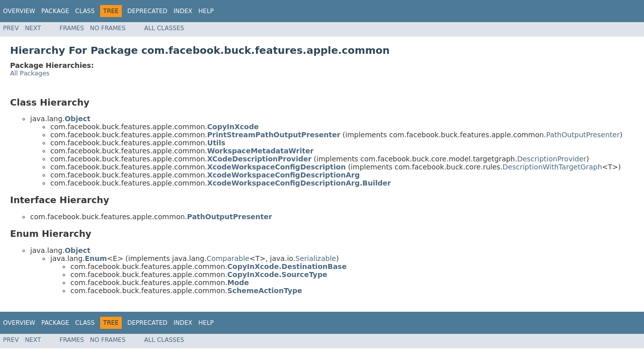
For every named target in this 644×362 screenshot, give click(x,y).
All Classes (164, 28)
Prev (11, 28)
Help (206, 11)
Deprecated (147, 11)
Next (33, 28)
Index (183, 11)
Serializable (316, 258)
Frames (72, 28)
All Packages (30, 73)
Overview (19, 11)
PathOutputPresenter (583, 135)
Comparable (228, 258)
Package (55, 11)
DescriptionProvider (552, 159)
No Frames (108, 28)
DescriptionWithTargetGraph (552, 167)
